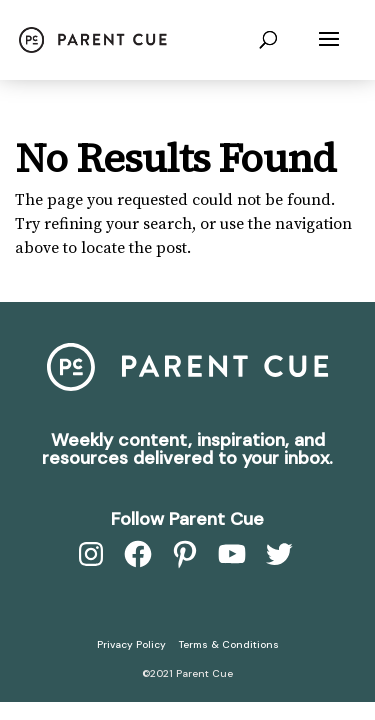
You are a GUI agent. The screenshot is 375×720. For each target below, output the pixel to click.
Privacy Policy (131, 644)
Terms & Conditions (229, 644)
